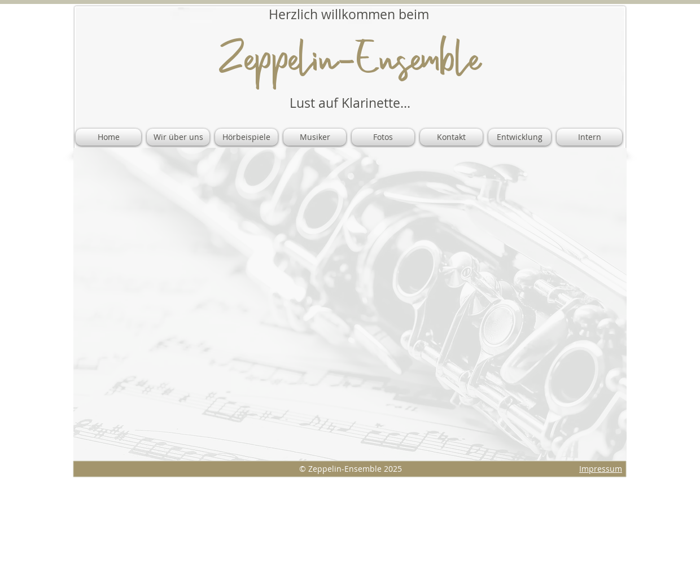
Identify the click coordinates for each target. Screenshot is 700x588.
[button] (315, 137)
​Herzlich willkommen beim (349, 14)
